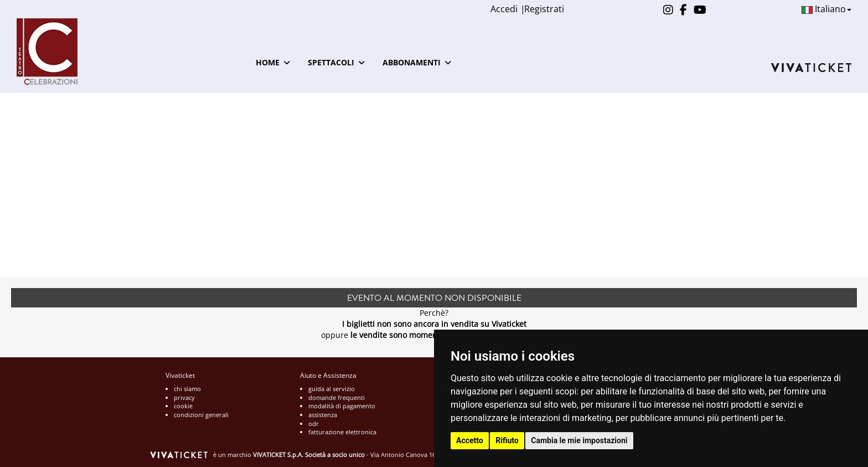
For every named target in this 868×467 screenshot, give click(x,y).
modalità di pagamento (342, 406)
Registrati (544, 9)
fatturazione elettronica (342, 432)
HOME (273, 62)
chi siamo (187, 389)
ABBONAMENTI (417, 62)
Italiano (826, 9)
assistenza (323, 415)
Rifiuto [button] (507, 440)
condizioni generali (201, 415)
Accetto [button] (470, 440)
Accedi (504, 9)
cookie (183, 406)
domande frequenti (337, 397)
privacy (184, 397)
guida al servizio (332, 389)
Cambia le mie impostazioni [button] (579, 440)
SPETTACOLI (336, 62)
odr (314, 424)
